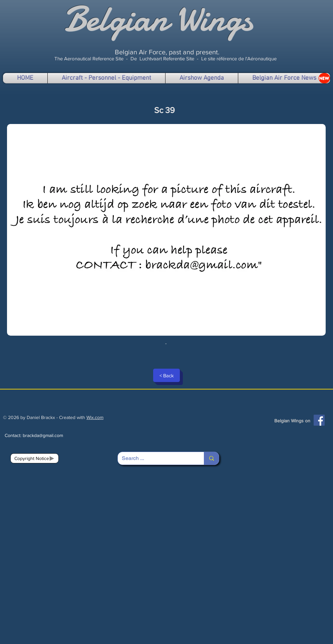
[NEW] (324, 78)
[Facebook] (319, 420)
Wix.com (95, 417)
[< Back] (166, 375)
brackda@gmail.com (43, 435)
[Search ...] (156, 458)
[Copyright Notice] (35, 458)
